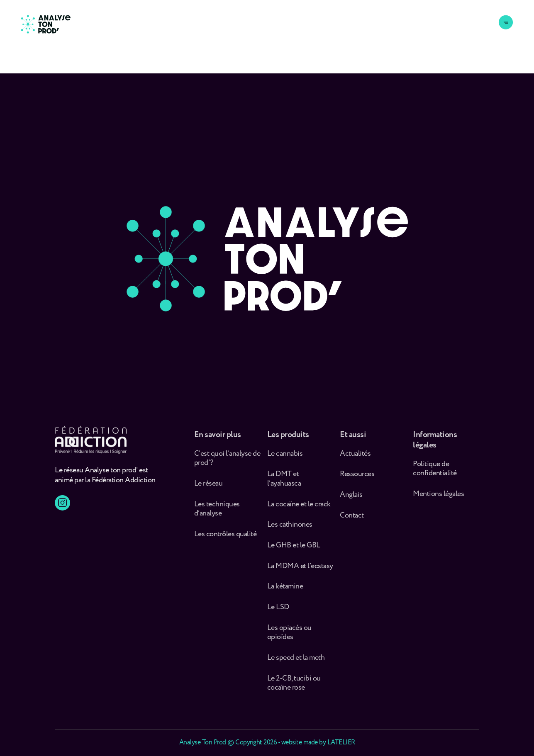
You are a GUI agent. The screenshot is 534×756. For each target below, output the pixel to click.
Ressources (357, 480)
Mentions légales (438, 500)
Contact (352, 522)
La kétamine (285, 593)
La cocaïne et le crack (299, 510)
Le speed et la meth (296, 664)
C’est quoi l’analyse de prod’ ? (227, 465)
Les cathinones (290, 531)
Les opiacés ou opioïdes (289, 639)
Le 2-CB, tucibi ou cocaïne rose (294, 689)
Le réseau (209, 490)
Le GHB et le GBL (294, 552)
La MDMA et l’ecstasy (300, 572)
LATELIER (341, 743)
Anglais (351, 501)
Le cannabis (285, 460)
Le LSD (278, 614)
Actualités (355, 460)
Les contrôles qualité (226, 541)
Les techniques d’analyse (217, 515)
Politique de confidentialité (435, 475)
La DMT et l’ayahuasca (284, 485)
